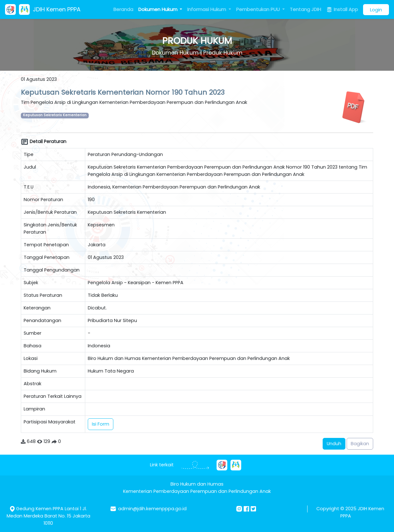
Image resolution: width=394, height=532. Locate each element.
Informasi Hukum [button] (207, 9)
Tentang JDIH (305, 9)
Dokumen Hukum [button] (158, 9)
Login (376, 10)
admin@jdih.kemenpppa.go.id (152, 509)
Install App (342, 9)
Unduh (334, 444)
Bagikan (360, 444)
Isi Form (101, 424)
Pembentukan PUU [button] (259, 9)
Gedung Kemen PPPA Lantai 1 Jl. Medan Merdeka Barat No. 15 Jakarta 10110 (48, 516)
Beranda (123, 9)
